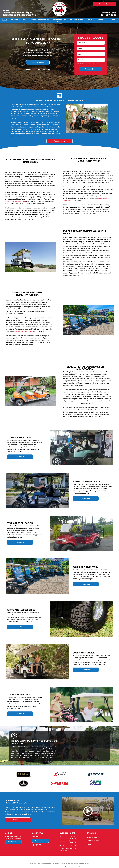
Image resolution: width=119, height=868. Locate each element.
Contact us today (40, 134)
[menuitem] (5, 19)
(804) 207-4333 (108, 15)
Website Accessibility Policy (83, 864)
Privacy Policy (32, 864)
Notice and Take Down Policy (69, 864)
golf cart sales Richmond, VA (15, 201)
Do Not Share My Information (45, 864)
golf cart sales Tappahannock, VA (26, 331)
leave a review (48, 755)
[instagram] (40, 845)
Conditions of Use (57, 864)
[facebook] (34, 845)
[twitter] (37, 845)
